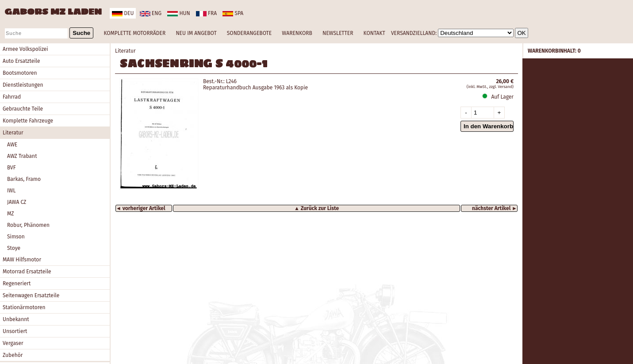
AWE (12, 145)
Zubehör (13, 355)
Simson (16, 237)
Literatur (13, 133)
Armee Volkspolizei (25, 49)
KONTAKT (374, 33)
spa (233, 13)
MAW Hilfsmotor (22, 260)
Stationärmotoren (24, 307)
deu (123, 13)
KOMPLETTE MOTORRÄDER (134, 33)
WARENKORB (297, 33)
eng (151, 13)
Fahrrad (12, 97)
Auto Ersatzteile (21, 61)
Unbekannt (16, 319)
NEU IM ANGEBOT (196, 33)
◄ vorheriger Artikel (141, 208)
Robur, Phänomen (28, 225)
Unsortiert (15, 331)
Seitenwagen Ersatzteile (31, 295)
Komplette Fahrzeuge (28, 121)
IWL (11, 191)
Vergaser (13, 343)
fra (206, 13)
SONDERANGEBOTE (249, 33)
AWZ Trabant (22, 156)
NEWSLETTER (338, 33)
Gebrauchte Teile (23, 109)
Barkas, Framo (24, 179)
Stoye (14, 248)
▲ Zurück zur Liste (316, 208)
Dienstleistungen (23, 85)
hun (178, 13)
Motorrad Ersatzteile (27, 272)
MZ (11, 214)
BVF (12, 168)
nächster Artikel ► (495, 208)
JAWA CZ (17, 202)
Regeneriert (17, 284)
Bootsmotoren (20, 73)
